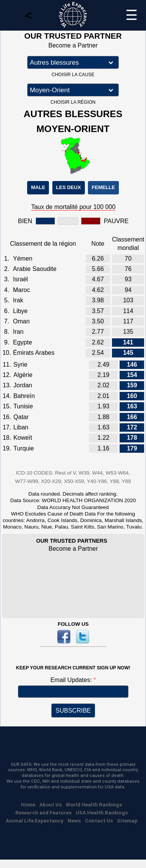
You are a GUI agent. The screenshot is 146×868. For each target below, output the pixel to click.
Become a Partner (73, 45)
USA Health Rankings (102, 813)
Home (28, 804)
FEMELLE (103, 187)
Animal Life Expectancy (35, 821)
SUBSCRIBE (73, 711)
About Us (50, 804)
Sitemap (127, 821)
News (74, 821)
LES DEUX (69, 187)
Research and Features (43, 813)
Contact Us (99, 821)
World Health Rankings (94, 804)
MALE (38, 187)
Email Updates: (72, 680)
